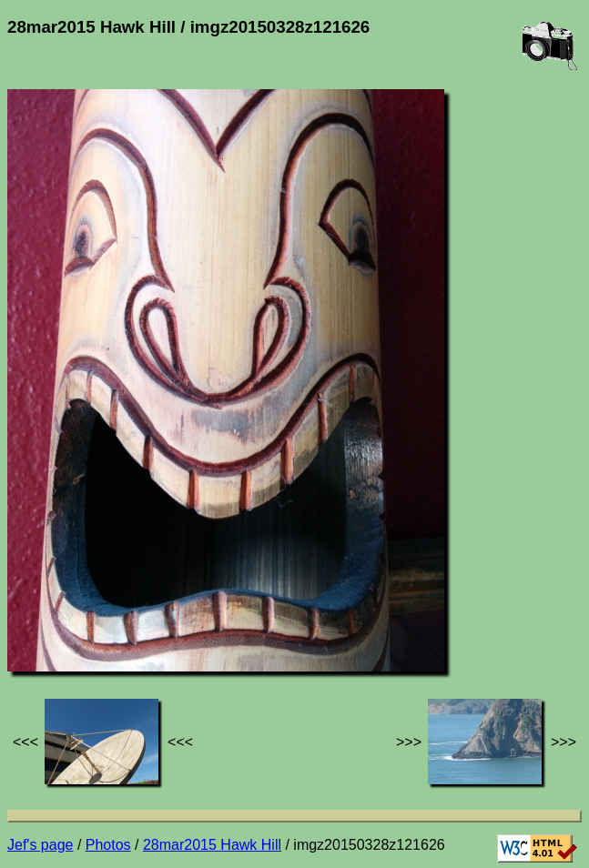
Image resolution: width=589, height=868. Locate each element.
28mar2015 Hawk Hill (212, 845)
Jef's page (40, 845)
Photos (108, 845)
